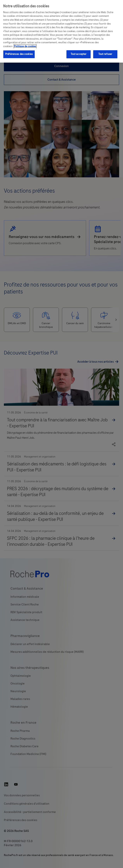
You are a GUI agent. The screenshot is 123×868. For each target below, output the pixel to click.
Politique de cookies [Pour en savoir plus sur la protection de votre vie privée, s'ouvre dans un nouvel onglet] (25, 46)
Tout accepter (79, 54)
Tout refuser (105, 54)
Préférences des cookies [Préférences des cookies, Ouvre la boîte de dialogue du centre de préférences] (19, 54)
